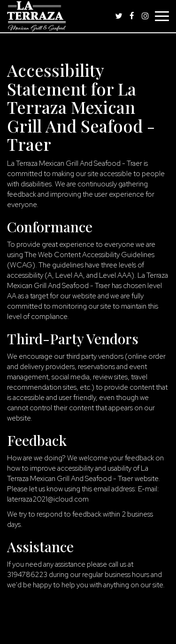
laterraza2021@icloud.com (48, 499)
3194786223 (27, 574)
